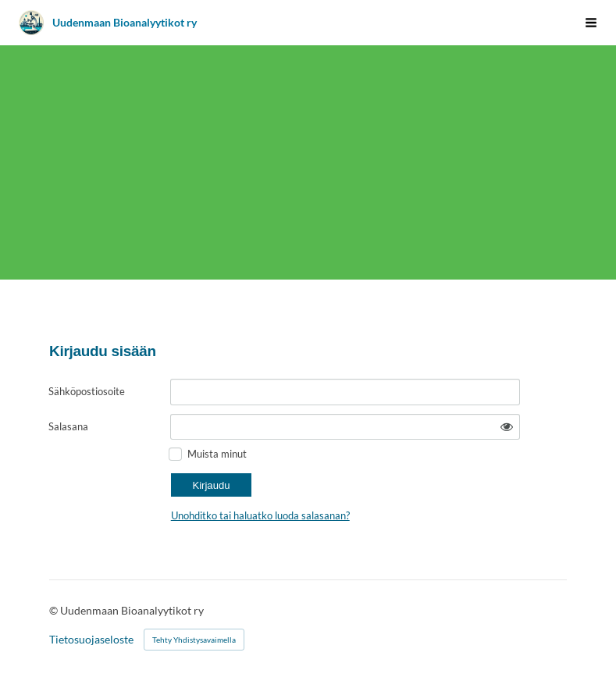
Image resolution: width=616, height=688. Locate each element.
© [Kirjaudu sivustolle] (55, 610)
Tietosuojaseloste (91, 640)
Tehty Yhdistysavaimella (194, 640)
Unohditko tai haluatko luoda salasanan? (260, 515)
